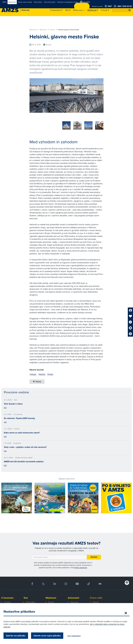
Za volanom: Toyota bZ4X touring (19, 417)
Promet (51, 601)
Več (5, 407)
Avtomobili (74, 597)
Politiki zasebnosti (80, 567)
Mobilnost (44, 30)
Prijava (94, 556)
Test (26, 597)
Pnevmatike (31, 601)
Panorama (74, 601)
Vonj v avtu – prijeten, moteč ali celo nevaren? (25, 446)
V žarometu (7, 597)
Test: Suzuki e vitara (13, 403)
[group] (34, 124)
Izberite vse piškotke (17, 636)
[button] (130, 10)
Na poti (53, 30)
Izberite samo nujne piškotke (49, 636)
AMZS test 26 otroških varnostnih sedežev (24, 461)
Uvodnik (7, 601)
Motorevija (34, 30)
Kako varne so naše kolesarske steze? (22, 432)
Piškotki (96, 601)
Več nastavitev (76, 636)
